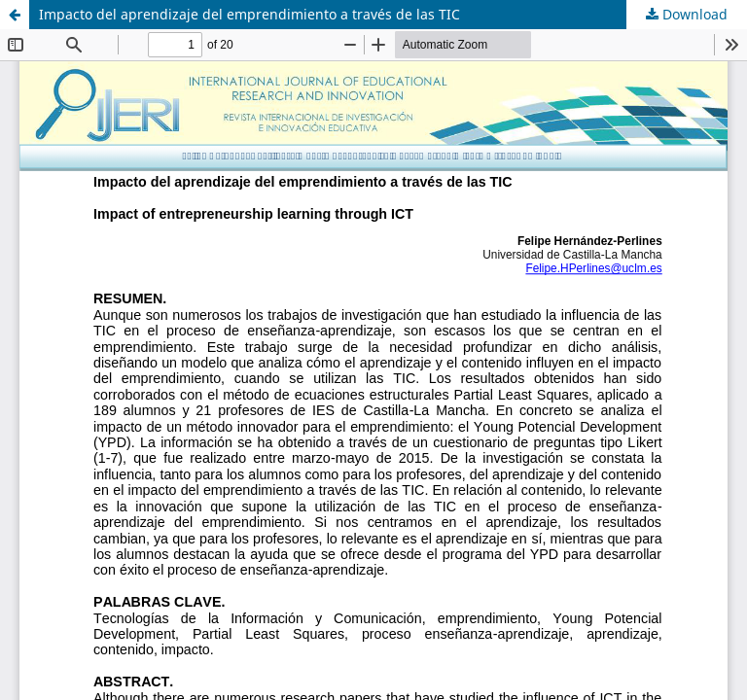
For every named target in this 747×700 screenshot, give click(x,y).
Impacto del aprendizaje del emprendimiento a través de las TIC (249, 14)
